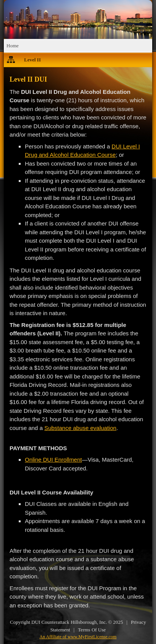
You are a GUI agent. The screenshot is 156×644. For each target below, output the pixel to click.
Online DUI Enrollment (53, 460)
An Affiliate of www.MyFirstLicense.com (78, 637)
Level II (32, 60)
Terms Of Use (92, 630)
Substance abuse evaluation (80, 428)
